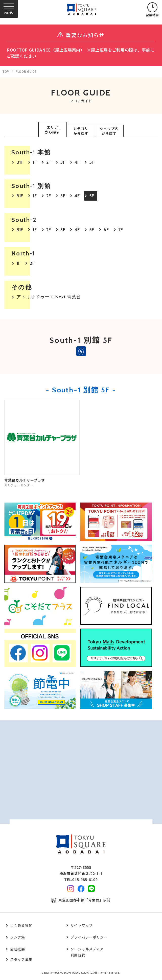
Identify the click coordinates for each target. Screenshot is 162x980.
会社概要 (18, 949)
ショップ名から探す (109, 131)
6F (106, 230)
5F (92, 162)
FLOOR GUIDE (26, 71)
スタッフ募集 (21, 959)
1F (35, 162)
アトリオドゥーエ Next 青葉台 (49, 297)
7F (121, 230)
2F (49, 162)
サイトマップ (82, 925)
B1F (20, 162)
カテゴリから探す (81, 131)
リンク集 (18, 937)
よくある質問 (21, 925)
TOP (6, 71)
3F (63, 162)
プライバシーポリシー (89, 937)
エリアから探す (52, 130)
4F (77, 162)
